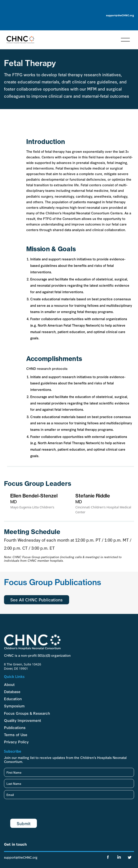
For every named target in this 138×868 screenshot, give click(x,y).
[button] (125, 40)
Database (12, 691)
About (9, 684)
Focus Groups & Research (27, 713)
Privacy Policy (16, 742)
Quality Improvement (23, 720)
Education (13, 699)
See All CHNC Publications (36, 600)
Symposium (14, 706)
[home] (19, 40)
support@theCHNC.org (120, 15)
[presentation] (38, 810)
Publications (15, 727)
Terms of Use (16, 734)
